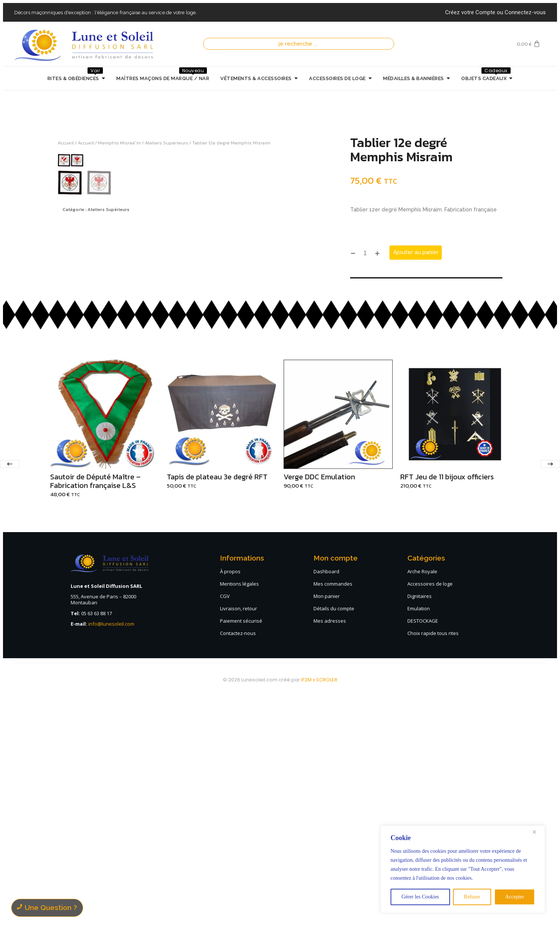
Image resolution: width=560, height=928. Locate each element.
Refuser (472, 897)
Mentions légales (239, 816)
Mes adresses (330, 853)
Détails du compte (334, 841)
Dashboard (326, 804)
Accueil (66, 143)
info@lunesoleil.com (111, 857)
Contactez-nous (238, 866)
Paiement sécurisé (241, 853)
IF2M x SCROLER (319, 912)
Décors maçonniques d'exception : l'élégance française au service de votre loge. (106, 13)
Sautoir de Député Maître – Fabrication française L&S (95, 714)
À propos (230, 804)
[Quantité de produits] (365, 254)
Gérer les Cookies (420, 897)
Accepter (515, 897)
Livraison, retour (238, 841)
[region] (463, 869)
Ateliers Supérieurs (166, 143)
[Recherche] (301, 44)
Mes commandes (333, 816)
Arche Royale (422, 804)
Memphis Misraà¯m (119, 143)
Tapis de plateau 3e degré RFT (217, 709)
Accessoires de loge (430, 816)
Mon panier (327, 828)
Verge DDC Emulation (319, 709)
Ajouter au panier (416, 252)
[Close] (537, 832)
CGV (225, 828)
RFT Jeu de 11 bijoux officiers (447, 709)
